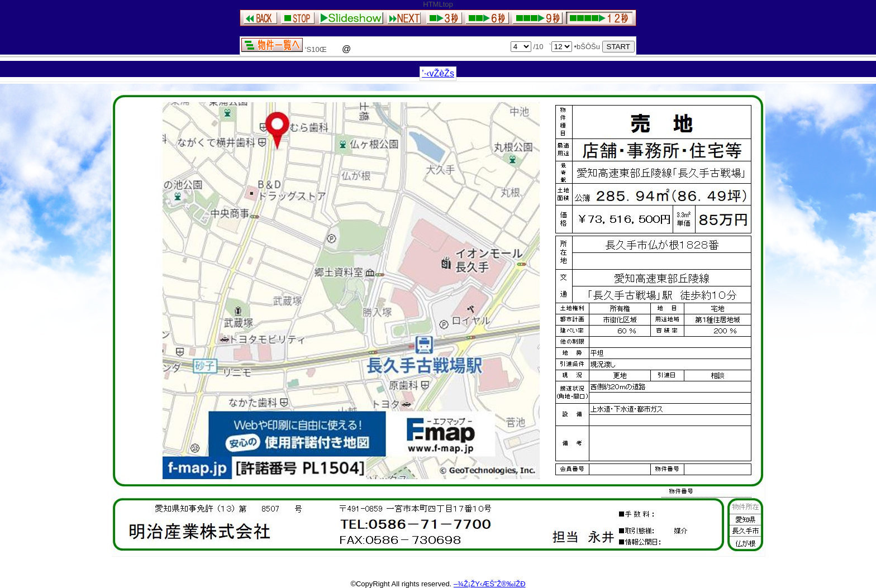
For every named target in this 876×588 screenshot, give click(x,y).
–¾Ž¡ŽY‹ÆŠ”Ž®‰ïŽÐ (490, 584)
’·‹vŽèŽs (438, 73)
